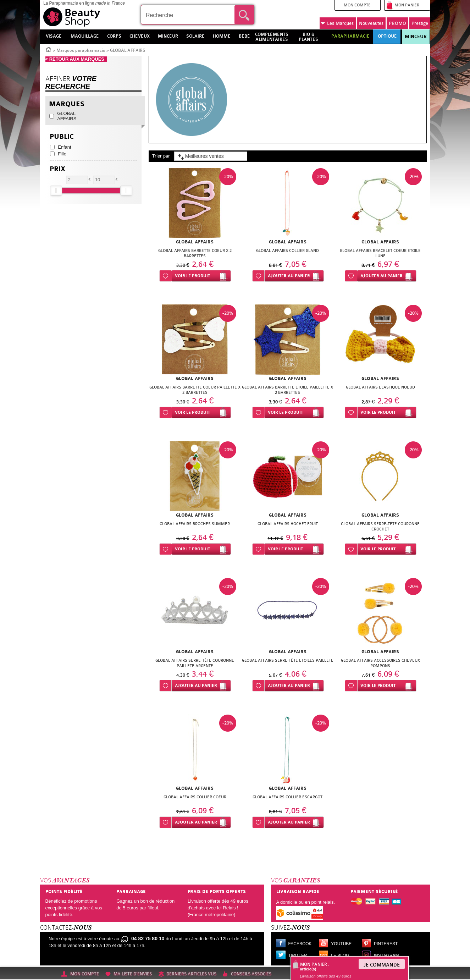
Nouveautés (371, 23)
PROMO (397, 23)
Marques (337, 23)
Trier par (161, 156)
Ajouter (289, 276)
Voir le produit (192, 276)
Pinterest (386, 944)
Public (62, 137)
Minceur (416, 37)
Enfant (65, 147)
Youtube (341, 944)
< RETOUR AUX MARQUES (76, 59)
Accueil (49, 49)
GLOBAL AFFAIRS (67, 116)
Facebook (300, 944)
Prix (57, 169)
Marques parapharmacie (81, 50)
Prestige (420, 23)
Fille (62, 154)
